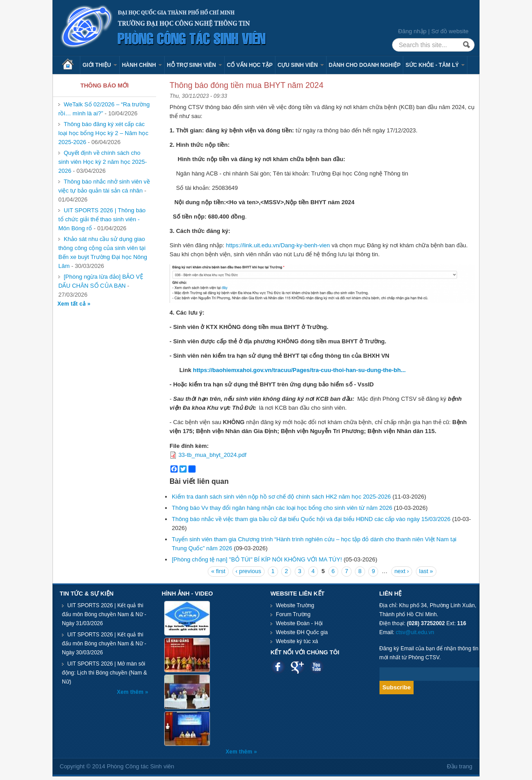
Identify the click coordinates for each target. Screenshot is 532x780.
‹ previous (248, 571)
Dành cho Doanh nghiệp (365, 65)
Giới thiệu (100, 65)
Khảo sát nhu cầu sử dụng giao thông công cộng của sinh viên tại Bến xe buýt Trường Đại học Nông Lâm (103, 252)
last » (426, 571)
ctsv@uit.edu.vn (415, 632)
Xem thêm (131, 692)
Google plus (297, 667)
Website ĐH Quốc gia (302, 632)
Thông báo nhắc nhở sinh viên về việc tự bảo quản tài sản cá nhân (104, 186)
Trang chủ (71, 65)
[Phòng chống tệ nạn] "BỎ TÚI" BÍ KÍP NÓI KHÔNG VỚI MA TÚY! (257, 559)
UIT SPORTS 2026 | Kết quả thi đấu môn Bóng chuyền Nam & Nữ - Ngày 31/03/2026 (104, 614)
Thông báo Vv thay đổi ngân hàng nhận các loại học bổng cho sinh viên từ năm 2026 (282, 508)
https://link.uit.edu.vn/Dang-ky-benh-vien (278, 245)
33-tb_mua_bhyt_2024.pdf (213, 455)
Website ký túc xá (297, 641)
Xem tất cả (72, 304)
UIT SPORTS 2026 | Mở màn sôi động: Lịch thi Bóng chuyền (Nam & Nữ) (105, 673)
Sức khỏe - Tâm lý (435, 65)
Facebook (278, 667)
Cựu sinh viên (301, 65)
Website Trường (295, 605)
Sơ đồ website (450, 31)
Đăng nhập (412, 31)
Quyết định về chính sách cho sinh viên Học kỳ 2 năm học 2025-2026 (102, 162)
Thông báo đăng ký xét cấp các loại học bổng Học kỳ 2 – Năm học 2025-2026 (103, 133)
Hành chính (142, 65)
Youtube (316, 667)
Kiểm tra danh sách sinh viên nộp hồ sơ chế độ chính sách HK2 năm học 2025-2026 (281, 497)
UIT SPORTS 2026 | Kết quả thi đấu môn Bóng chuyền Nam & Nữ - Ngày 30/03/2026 (104, 644)
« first (218, 571)
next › (402, 571)
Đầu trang (460, 766)
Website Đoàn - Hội (299, 623)
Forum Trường (293, 614)
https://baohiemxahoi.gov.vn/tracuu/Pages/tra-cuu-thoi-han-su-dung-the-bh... (299, 370)
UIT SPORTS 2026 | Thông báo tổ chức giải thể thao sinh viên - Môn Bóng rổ (102, 219)
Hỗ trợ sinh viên (194, 65)
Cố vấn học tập (250, 65)
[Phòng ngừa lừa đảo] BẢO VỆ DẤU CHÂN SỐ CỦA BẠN (101, 281)
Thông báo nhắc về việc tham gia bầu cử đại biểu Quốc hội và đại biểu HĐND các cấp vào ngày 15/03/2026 (311, 519)
